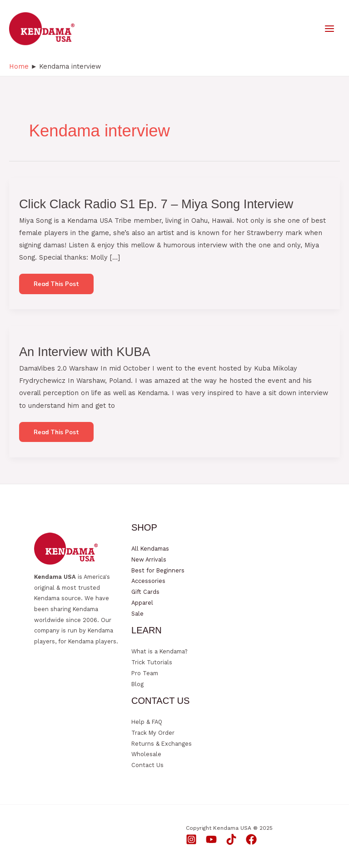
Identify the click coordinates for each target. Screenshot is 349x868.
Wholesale (146, 754)
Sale (137, 614)
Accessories (148, 581)
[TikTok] (231, 839)
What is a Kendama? (159, 651)
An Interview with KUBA (85, 352)
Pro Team (145, 673)
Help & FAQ (147, 722)
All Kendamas (150, 549)
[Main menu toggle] (329, 29)
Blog (137, 684)
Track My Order (153, 733)
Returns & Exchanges (162, 744)
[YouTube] (211, 839)
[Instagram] (191, 839)
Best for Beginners (158, 570)
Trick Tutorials (152, 662)
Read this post (56, 287)
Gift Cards (145, 592)
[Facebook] (251, 839)
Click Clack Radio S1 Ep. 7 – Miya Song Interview (156, 204)
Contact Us (147, 765)
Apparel (142, 603)
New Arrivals (149, 559)
